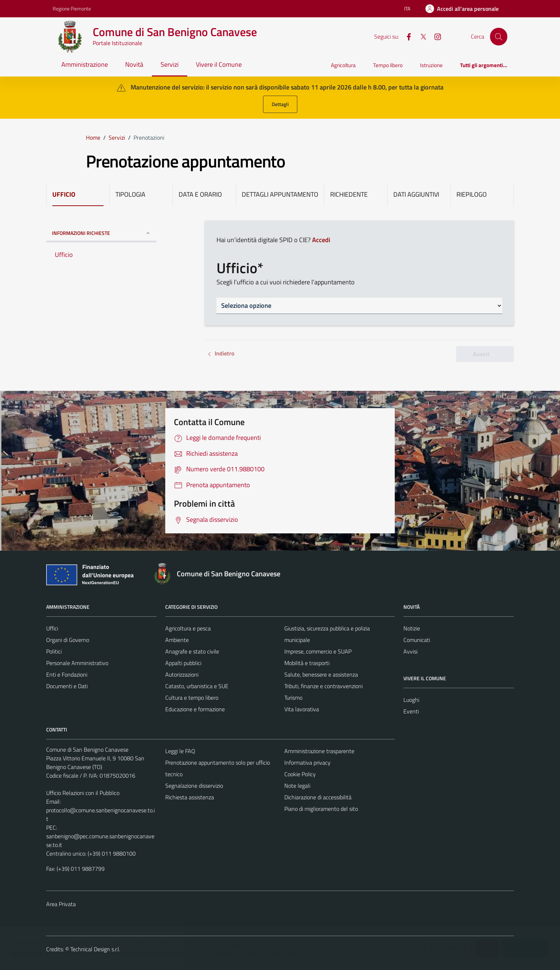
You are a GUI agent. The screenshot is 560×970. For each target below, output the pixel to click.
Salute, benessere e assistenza (321, 674)
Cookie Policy (300, 774)
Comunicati (417, 640)
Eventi (411, 711)
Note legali (297, 786)
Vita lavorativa (302, 709)
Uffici (52, 628)
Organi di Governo (68, 640)
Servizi (170, 64)
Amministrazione (85, 64)
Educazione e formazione (195, 709)
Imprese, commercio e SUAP (318, 651)
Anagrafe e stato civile (192, 651)
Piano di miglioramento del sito (321, 809)
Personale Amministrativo (77, 663)
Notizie (412, 628)
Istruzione (431, 65)
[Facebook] (406, 36)
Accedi (321, 240)
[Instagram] (435, 36)
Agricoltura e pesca (188, 628)
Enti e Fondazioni (67, 674)
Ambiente (177, 640)
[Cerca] (499, 36)
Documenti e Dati (67, 686)
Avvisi (410, 651)
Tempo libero (388, 65)
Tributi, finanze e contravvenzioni (323, 686)
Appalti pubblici (183, 663)
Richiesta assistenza (190, 797)
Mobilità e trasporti (307, 663)
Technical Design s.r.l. (95, 949)
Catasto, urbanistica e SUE (197, 686)
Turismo (293, 698)
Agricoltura (343, 65)
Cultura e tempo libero (192, 698)
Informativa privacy (307, 763)
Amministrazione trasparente (319, 751)
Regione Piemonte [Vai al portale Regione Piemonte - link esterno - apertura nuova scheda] (72, 8)
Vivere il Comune (219, 64)
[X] (420, 36)
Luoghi (411, 700)
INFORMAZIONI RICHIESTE (101, 233)
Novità (134, 64)
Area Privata (61, 904)
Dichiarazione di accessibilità (318, 797)
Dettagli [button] (280, 104)
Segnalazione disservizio (194, 786)
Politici (54, 651)
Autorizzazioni (182, 674)
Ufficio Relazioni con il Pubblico (83, 793)
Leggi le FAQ (180, 751)
